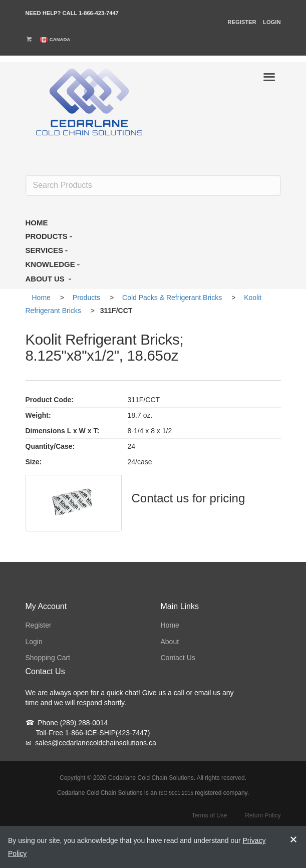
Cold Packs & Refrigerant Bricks (172, 298)
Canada (60, 39)
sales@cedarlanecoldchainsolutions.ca (91, 743)
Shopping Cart (48, 658)
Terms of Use (210, 815)
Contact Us (178, 658)
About (170, 642)
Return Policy (263, 815)
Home (41, 298)
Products (86, 298)
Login (272, 22)
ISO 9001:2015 (176, 793)
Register (242, 22)
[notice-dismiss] (293, 847)
